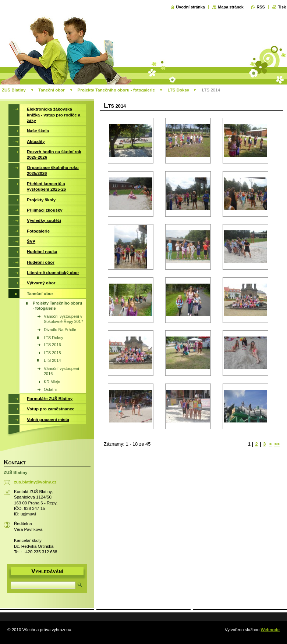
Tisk (282, 7)
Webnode (270, 630)
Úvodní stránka (190, 7)
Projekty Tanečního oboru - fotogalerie (116, 90)
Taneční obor (51, 90)
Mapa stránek (231, 7)
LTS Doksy (179, 90)
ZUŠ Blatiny (14, 90)
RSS (261, 7)
